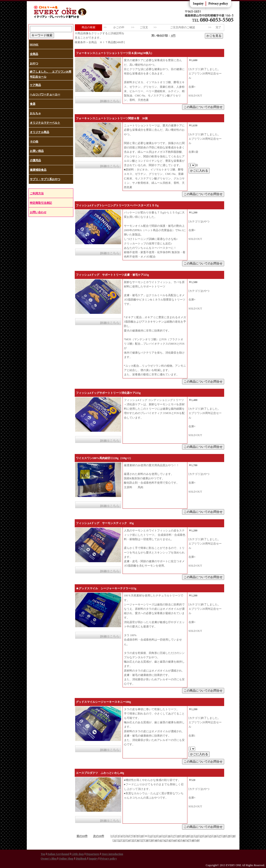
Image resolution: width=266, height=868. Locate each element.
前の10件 (82, 836)
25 (210, 836)
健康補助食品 (38, 170)
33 (124, 840)
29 (229, 836)
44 (174, 840)
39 (152, 840)
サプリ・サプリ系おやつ (45, 179)
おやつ (34, 63)
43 (170, 840)
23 (201, 836)
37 (142, 840)
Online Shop (66, 859)
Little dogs (78, 854)
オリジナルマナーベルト (45, 123)
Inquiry (93, 859)
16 (169, 836)
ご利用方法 (37, 193)
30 (233, 836)
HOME (34, 45)
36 (138, 840)
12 (151, 836)
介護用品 (35, 160)
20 (187, 836)
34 (129, 840)
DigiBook (81, 859)
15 (164, 836)
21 (192, 836)
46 (184, 840)
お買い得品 (37, 151)
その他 (34, 142)
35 (133, 840)
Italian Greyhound (58, 854)
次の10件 (99, 836)
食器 (33, 104)
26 (215, 836)
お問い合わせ (38, 212)
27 (220, 836)
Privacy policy (108, 859)
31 (115, 840)
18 (178, 836)
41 (161, 840)
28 (224, 836)
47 (188, 840)
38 (147, 840)
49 (197, 840)
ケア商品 (35, 85)
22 (197, 836)
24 (206, 836)
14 (160, 836)
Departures (93, 854)
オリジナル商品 (40, 132)
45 (179, 840)
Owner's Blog (49, 859)
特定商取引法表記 (41, 203)
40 (156, 840)
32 (119, 840)
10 (142, 836)
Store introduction (112, 854)
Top (43, 854)
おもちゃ (35, 113)
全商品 (34, 54)
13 (155, 836)
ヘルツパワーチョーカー (45, 94)
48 (193, 840)
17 (174, 836)
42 (165, 840)
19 (183, 836)
